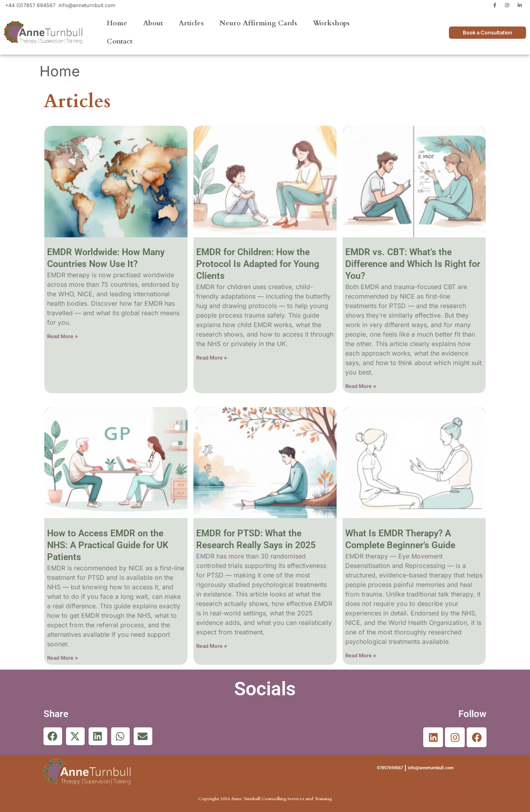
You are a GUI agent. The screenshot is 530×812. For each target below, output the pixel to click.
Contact (120, 41)
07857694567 (390, 768)
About (153, 23)
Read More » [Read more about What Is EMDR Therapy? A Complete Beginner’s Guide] (361, 655)
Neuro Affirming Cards (258, 23)
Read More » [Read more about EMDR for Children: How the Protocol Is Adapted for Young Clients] (212, 358)
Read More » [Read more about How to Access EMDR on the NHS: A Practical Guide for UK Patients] (62, 658)
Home (117, 23)
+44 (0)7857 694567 (30, 5)
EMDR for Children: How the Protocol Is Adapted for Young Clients (258, 264)
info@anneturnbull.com (87, 5)
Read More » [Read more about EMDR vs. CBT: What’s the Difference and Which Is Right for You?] (361, 386)
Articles (191, 23)
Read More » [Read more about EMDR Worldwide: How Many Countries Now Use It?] (62, 336)
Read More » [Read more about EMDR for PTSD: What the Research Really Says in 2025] (212, 646)
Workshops (331, 23)
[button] (53, 736)
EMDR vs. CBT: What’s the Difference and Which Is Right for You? (413, 264)
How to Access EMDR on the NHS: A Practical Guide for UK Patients (108, 545)
